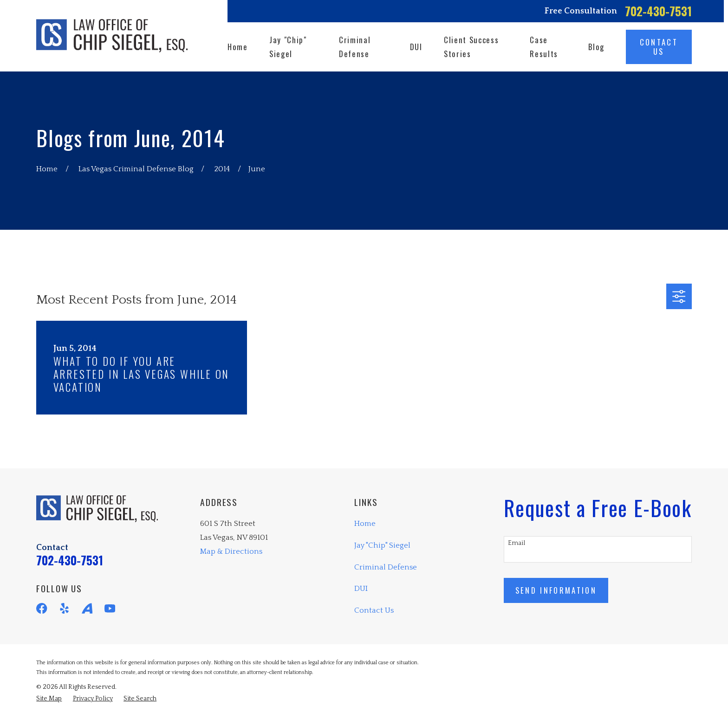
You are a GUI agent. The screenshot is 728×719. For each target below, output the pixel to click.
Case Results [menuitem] (544, 47)
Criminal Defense (386, 567)
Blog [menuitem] (596, 47)
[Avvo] (87, 608)
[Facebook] (42, 608)
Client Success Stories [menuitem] (471, 47)
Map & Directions (231, 551)
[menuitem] (49, 699)
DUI (361, 589)
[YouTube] (110, 608)
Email (517, 543)
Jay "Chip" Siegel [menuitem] (288, 47)
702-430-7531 (658, 11)
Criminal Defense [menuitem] (355, 47)
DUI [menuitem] (416, 47)
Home (365, 524)
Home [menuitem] (238, 47)
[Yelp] (64, 608)
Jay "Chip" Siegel (382, 545)
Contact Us (374, 610)
